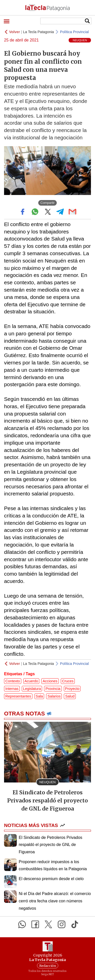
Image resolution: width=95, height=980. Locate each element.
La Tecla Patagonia (39, 32)
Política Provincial (74, 32)
